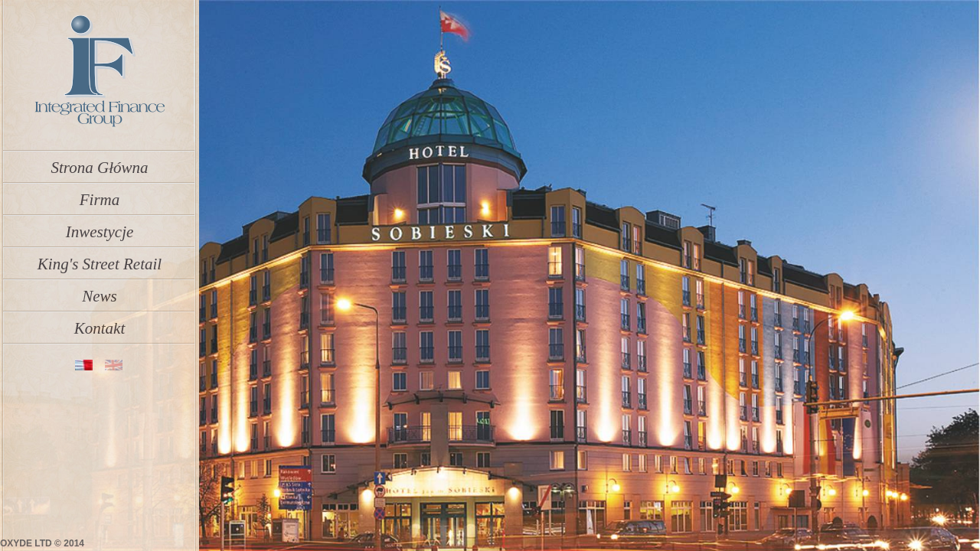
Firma (100, 195)
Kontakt (100, 324)
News (100, 292)
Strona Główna (100, 163)
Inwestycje (100, 227)
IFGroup (99, 72)
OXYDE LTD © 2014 (42, 543)
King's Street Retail (100, 259)
